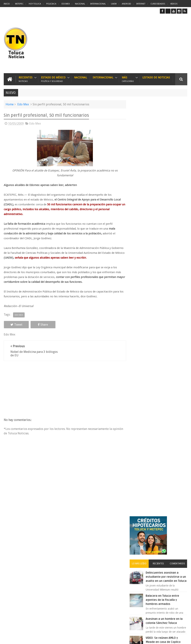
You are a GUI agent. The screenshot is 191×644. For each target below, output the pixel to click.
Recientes (26, 79)
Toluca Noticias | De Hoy (51, 638)
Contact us (178, 525)
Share (40, 324)
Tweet (15, 324)
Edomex (66, 4)
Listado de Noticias (156, 77)
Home (10, 104)
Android (126, 4)
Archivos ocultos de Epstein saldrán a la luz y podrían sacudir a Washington (159, 396)
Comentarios (178, 150)
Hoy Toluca (35, 4)
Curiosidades (158, 4)
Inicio (7, 4)
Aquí (184, 638)
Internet (141, 4)
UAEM (114, 4)
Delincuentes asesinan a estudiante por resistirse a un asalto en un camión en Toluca (102, 548)
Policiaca (51, 4)
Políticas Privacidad (155, 638)
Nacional (80, 4)
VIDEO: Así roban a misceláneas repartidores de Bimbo (166, 252)
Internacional (98, 4)
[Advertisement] (156, 43)
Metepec (19, 4)
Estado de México (53, 79)
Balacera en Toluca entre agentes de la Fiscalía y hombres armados (165, 191)
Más (128, 79)
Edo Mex (23, 104)
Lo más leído (141, 150)
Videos (174, 4)
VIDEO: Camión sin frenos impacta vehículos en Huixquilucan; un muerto (165, 336)
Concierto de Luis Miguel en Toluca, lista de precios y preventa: (167, 313)
